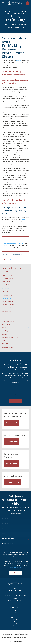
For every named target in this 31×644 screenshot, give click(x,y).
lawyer (24, 219)
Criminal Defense (15, 615)
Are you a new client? (8, 538)
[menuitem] (15, 272)
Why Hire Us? (15, 613)
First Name (5, 518)
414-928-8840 (15, 591)
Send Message (15, 573)
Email (3, 533)
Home (15, 611)
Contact (15, 626)
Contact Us (12, 423)
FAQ (15, 624)
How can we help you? (8, 543)
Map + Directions (15, 603)
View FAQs (11, 464)
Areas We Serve (15, 617)
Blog (15, 621)
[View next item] (17, 395)
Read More (15, 401)
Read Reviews (12, 482)
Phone (3, 528)
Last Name (5, 523)
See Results (12, 442)
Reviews (15, 619)
